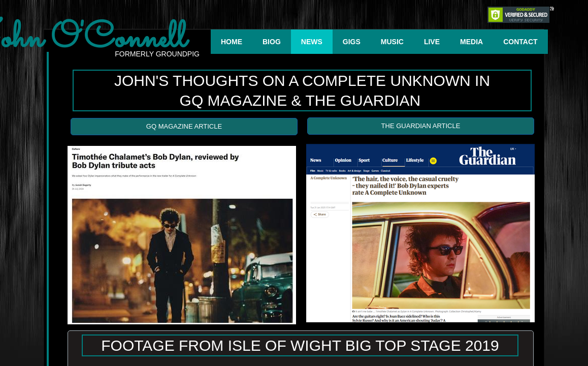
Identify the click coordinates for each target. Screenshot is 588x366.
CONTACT (520, 42)
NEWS (312, 42)
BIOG (272, 42)
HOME (232, 42)
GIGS (352, 42)
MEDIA (471, 42)
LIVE (432, 42)
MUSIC (392, 42)
